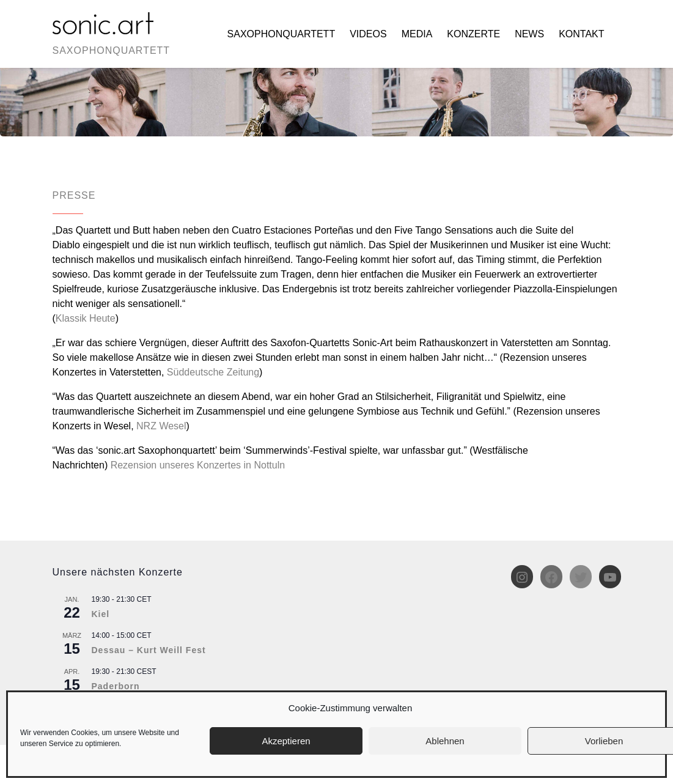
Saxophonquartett (281, 34)
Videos (368, 34)
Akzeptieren (286, 741)
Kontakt (581, 34)
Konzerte (473, 34)
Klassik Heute (86, 318)
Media (417, 34)
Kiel (101, 614)
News (529, 34)
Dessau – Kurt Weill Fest (149, 650)
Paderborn (116, 686)
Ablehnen (445, 741)
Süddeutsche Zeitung (213, 372)
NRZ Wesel (161, 426)
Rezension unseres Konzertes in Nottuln (198, 465)
